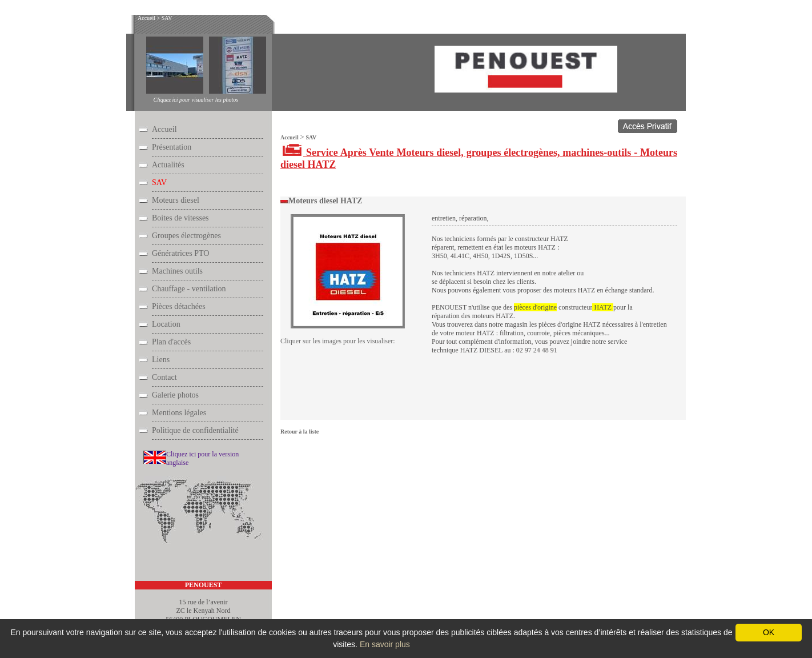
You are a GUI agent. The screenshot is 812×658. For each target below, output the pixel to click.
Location (166, 324)
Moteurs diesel (176, 200)
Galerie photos (175, 395)
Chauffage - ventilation (189, 289)
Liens (161, 360)
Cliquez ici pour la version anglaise (202, 458)
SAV (167, 18)
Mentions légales (179, 413)
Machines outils (177, 271)
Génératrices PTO (180, 253)
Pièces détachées (179, 306)
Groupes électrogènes (186, 236)
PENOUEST (204, 585)
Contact (164, 377)
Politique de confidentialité (195, 430)
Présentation (172, 147)
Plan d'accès (171, 342)
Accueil (146, 18)
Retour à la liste (300, 432)
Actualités (168, 165)
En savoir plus (385, 644)
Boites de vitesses (180, 218)
